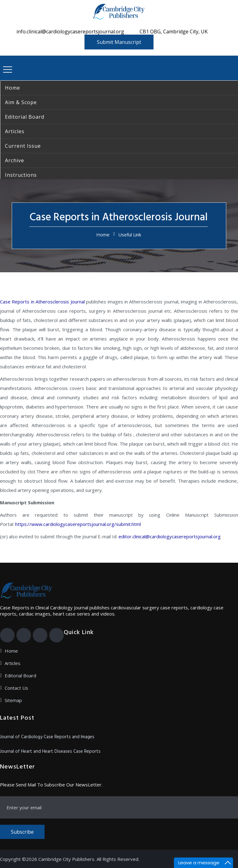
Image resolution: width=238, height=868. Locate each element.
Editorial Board (20, 675)
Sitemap (13, 700)
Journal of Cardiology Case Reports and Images (47, 737)
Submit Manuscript (119, 42)
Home (103, 235)
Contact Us (16, 688)
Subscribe (22, 832)
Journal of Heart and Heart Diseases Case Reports (50, 752)
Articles (13, 663)
